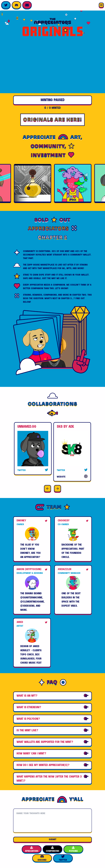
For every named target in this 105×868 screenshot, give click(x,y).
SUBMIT (53, 840)
